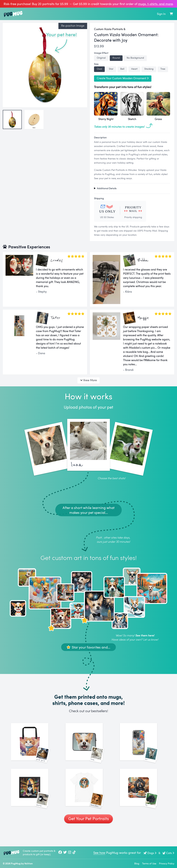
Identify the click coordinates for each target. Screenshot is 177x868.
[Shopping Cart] (171, 14)
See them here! (145, 635)
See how (99, 853)
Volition (29, 863)
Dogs (150, 853)
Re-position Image (73, 26)
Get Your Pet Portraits (88, 836)
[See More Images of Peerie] (34, 800)
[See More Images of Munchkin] (89, 800)
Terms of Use (149, 863)
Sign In (161, 14)
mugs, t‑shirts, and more (155, 4)
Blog (137, 863)
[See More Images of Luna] (89, 746)
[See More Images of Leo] (143, 746)
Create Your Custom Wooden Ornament (123, 78)
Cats (168, 853)
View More (88, 380)
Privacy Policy (167, 863)
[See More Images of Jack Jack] (34, 746)
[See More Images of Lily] (143, 800)
